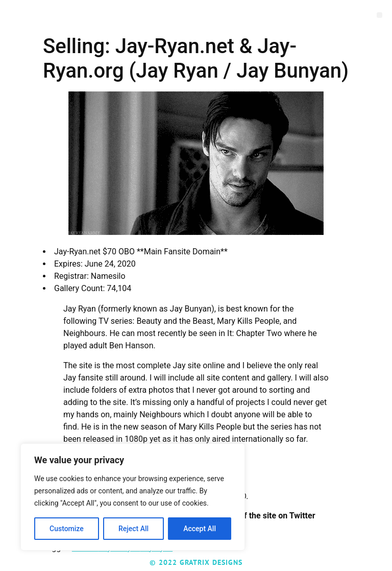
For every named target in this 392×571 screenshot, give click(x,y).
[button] (379, 15)
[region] (133, 497)
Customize (67, 529)
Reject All (133, 529)
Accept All (200, 529)
